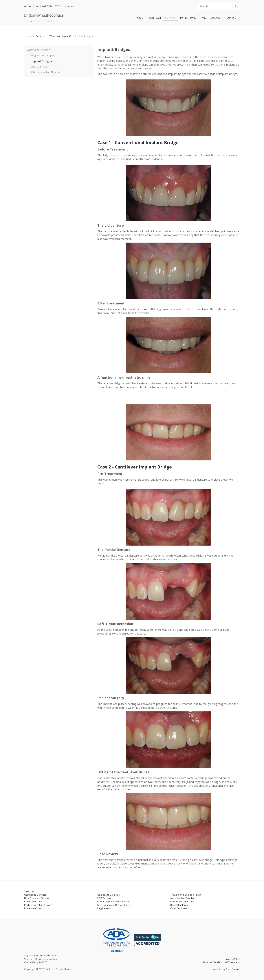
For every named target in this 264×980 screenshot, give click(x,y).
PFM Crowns (104, 898)
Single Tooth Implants (44, 55)
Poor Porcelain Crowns (183, 901)
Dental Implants (179, 905)
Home (28, 36)
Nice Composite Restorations (113, 905)
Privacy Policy (232, 959)
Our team (155, 18)
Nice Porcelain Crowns (37, 898)
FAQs (203, 18)
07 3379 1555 (51, 6)
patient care (188, 18)
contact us (68, 6)
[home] (44, 18)
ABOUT (141, 18)
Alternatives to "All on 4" (46, 72)
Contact (232, 18)
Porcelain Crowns (34, 901)
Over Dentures (40, 66)
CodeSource (233, 969)
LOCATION (217, 18)
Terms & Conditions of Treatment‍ (221, 962)
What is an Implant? (60, 36)
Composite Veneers (35, 895)
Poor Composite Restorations (114, 901)
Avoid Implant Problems (183, 898)
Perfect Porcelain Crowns (38, 905)
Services (170, 18)
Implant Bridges (41, 61)
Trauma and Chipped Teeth (186, 895)
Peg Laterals (104, 908)
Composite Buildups (109, 895)
